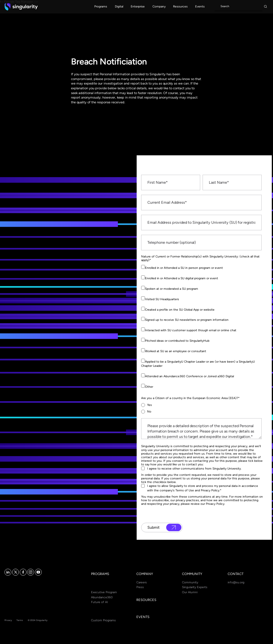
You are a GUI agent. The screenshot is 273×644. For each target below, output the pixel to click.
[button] (101, 7)
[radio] (201, 405)
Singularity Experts (195, 587)
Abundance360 (102, 597)
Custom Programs (103, 620)
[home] (21, 7)
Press (140, 587)
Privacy (8, 620)
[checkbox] (201, 328)
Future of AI (100, 602)
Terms (20, 620)
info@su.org (236, 582)
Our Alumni (190, 592)
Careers (142, 582)
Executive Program (104, 592)
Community (190, 582)
